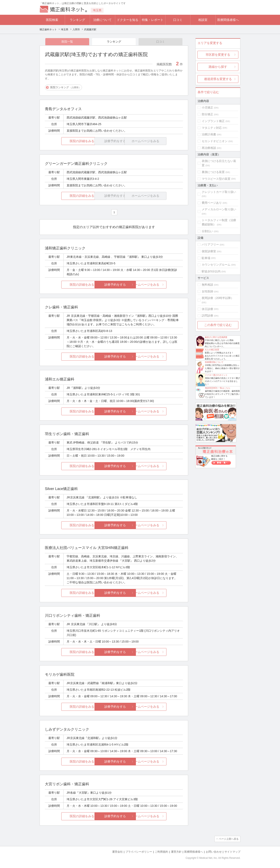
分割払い (207, 231)
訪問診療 (207, 316)
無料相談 (207, 285)
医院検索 (52, 20)
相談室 (203, 20)
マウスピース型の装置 (216, 179)
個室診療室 (209, 251)
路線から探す (218, 67)
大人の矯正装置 (212, 350)
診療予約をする (114, 285)
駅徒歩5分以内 (211, 271)
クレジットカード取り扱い (219, 192)
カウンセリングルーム (216, 265)
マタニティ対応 (212, 128)
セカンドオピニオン (215, 141)
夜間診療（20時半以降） (218, 298)
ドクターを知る (128, 20)
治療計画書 (209, 134)
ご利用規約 (161, 852)
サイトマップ (232, 852)
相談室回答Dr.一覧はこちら (218, 388)
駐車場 (206, 258)
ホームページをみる (160, 285)
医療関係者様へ (228, 20)
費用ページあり (212, 203)
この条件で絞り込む (218, 325)
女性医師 (207, 291)
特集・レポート (153, 20)
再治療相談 (209, 148)
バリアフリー (210, 244)
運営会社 (117, 852)
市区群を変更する (218, 55)
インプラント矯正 (213, 121)
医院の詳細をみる (68, 141)
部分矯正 (207, 114)
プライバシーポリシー (139, 852)
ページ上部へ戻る (229, 839)
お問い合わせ (214, 852)
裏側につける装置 (213, 172)
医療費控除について (214, 362)
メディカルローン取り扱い (219, 209)
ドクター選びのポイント (216, 375)
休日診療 (207, 309)
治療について (102, 20)
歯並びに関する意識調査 (216, 337)
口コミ (178, 20)
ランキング (77, 20)
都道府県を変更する (218, 79)
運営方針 (176, 852)
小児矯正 (207, 108)
